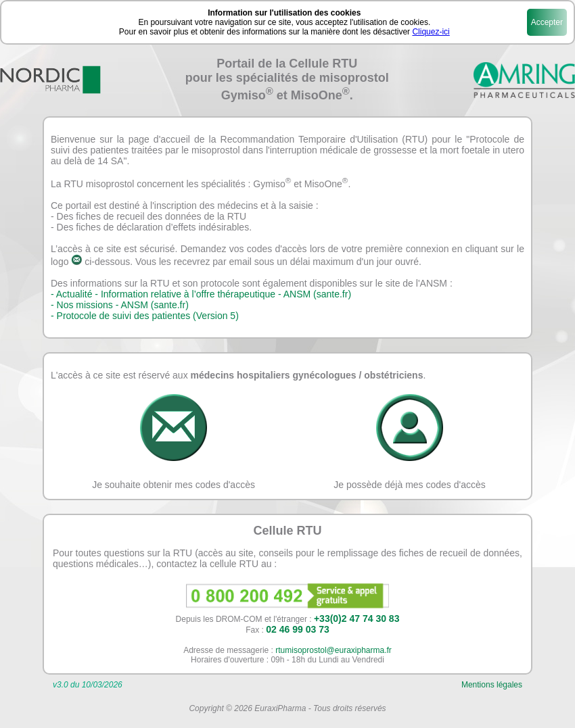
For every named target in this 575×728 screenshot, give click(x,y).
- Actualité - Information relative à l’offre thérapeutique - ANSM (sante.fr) (201, 294)
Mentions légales (492, 685)
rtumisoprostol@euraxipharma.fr (333, 650)
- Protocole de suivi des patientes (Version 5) (145, 316)
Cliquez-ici (431, 32)
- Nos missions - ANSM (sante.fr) (120, 305)
